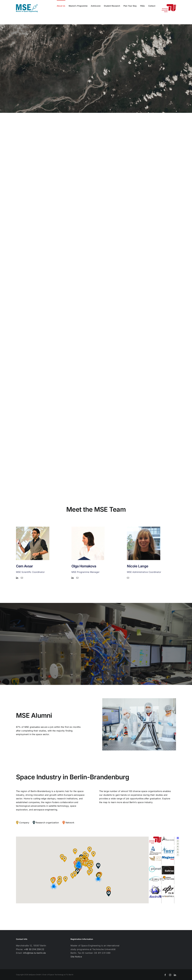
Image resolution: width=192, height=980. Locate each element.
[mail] (22, 578)
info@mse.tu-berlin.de (34, 953)
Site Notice (76, 957)
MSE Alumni (34, 715)
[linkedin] (17, 578)
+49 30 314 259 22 (34, 949)
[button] (77, 871)
